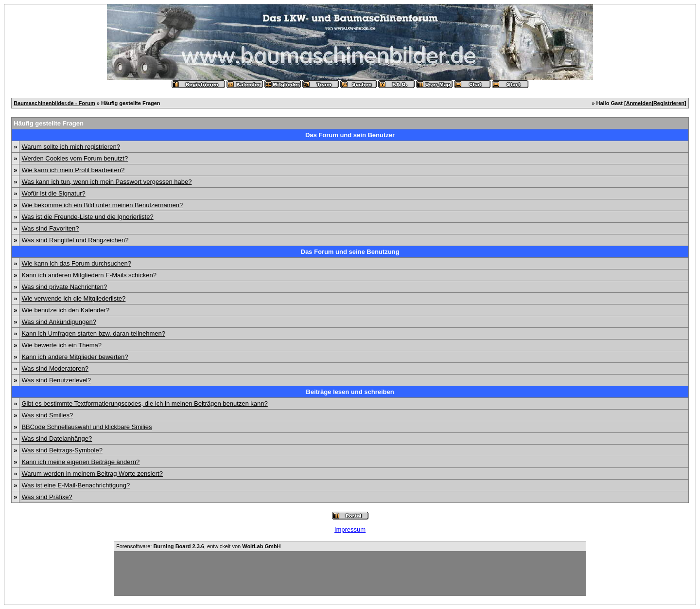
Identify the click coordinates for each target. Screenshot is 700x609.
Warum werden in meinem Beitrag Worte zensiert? (92, 474)
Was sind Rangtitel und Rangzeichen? (75, 240)
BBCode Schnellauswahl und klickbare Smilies (87, 427)
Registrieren (669, 103)
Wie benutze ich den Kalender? (65, 310)
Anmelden (639, 103)
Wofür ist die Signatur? (53, 193)
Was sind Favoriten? (50, 228)
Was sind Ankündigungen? (59, 322)
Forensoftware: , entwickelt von (198, 546)
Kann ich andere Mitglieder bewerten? (75, 357)
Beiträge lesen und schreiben (350, 392)
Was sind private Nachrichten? (64, 287)
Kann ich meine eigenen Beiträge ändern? (80, 462)
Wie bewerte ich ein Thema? (61, 345)
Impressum (350, 529)
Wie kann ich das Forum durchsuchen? (76, 263)
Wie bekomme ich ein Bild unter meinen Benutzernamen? (102, 205)
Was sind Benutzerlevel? (56, 380)
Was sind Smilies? (47, 415)
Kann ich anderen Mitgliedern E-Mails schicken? (89, 275)
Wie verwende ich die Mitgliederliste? (73, 298)
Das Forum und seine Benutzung (350, 252)
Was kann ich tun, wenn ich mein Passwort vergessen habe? (106, 182)
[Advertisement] (350, 573)
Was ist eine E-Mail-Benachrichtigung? (76, 485)
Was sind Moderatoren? (55, 368)
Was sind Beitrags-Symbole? (62, 450)
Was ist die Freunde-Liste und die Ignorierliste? (87, 217)
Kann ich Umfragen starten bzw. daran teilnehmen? (93, 333)
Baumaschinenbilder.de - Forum (54, 103)
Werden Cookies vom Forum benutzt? (75, 158)
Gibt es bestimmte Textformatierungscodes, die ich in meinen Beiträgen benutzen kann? (144, 403)
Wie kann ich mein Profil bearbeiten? (73, 170)
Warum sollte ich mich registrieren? (71, 147)
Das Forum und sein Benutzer (350, 135)
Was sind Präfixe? (47, 497)
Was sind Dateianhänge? (57, 439)
